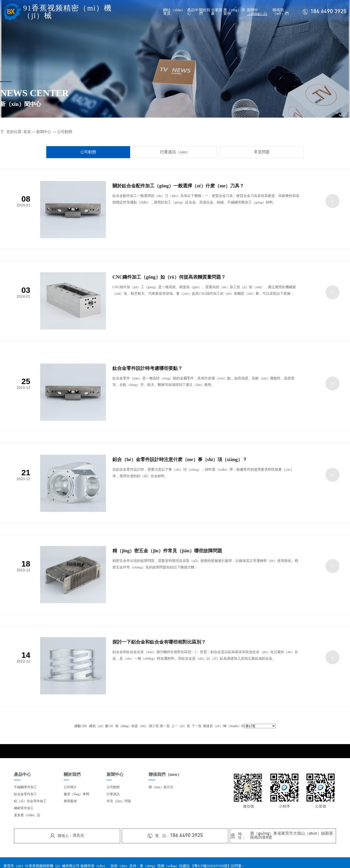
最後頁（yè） (213, 726)
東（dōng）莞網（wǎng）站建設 (165, 866)
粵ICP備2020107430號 (211, 866)
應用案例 (70, 801)
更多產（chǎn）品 (27, 815)
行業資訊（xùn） (175, 152)
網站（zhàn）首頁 (174, 12)
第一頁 (165, 726)
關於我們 (205, 12)
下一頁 (196, 726)
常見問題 (262, 152)
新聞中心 (44, 132)
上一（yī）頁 (181, 726)
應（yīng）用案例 (234, 12)
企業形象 (217, 12)
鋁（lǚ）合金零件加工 (30, 801)
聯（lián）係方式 (161, 787)
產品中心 (193, 12)
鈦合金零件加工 (25, 794)
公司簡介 (70, 787)
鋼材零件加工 (24, 808)
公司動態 (65, 132)
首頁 (27, 132)
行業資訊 (113, 794)
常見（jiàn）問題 (119, 801)
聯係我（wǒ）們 (281, 12)
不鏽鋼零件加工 (25, 787)
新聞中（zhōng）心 (257, 12)
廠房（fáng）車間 (76, 794)
